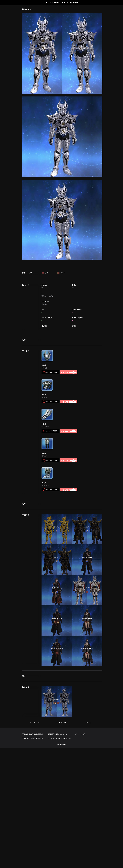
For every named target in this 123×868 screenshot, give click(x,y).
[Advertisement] (62, 280)
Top (89, 817)
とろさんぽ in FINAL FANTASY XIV (60, 858)
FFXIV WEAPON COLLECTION (32, 858)
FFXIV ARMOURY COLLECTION (61, 3)
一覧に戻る (35, 817)
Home (62, 817)
